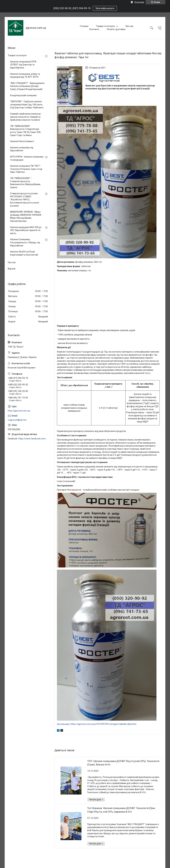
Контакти (94, 29)
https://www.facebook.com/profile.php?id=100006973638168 (33, 439)
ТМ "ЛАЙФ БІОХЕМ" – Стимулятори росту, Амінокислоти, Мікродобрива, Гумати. (25, 183)
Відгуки (12, 269)
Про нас (129, 26)
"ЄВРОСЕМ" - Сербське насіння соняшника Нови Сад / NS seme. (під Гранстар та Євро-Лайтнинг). (27, 105)
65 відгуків (139, 2)
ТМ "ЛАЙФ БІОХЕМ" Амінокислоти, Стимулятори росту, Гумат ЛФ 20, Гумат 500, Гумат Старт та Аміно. (26, 131)
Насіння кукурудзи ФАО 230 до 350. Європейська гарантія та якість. (26, 230)
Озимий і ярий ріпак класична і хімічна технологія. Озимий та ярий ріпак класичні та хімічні (26, 117)
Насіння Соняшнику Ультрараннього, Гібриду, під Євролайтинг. (25, 242)
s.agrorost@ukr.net (17, 420)
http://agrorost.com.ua (19, 411)
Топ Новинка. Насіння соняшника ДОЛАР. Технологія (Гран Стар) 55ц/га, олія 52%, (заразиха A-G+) (121, 810)
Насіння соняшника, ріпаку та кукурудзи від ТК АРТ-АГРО (25, 75)
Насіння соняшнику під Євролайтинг (22, 149)
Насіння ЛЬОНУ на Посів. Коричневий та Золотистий (24, 253)
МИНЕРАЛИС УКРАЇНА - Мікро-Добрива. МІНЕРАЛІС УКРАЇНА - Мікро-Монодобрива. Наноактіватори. (26, 216)
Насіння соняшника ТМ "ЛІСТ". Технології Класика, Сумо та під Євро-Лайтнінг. (26, 169)
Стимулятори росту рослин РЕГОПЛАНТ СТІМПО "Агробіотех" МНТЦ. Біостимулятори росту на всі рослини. (25, 200)
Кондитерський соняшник (23, 95)
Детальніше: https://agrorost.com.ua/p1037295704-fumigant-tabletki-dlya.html (97, 724)
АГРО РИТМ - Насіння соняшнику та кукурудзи (27, 158)
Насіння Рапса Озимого (22, 141)
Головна (84, 26)
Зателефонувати (105, 8)
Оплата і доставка (116, 29)
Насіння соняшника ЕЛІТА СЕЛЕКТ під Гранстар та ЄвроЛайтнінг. (23, 65)
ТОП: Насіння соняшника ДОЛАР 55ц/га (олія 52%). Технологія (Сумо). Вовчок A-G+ (123, 763)
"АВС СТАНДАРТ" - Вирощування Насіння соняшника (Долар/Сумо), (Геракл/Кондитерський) (27, 86)
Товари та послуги (105, 26)
